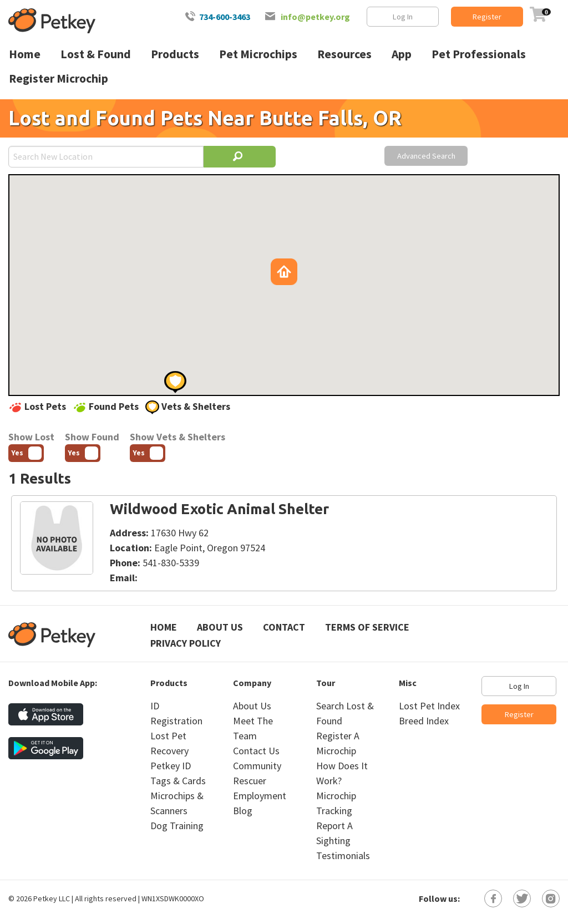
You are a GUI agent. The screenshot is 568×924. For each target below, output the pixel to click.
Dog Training (177, 826)
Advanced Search (426, 156)
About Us (220, 627)
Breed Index (424, 721)
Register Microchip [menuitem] (59, 78)
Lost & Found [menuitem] (96, 54)
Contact (284, 627)
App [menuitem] (402, 54)
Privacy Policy (186, 643)
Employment (260, 796)
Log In (403, 17)
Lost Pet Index (429, 706)
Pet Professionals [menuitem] (479, 54)
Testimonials (343, 856)
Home (164, 627)
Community (257, 766)
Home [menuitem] (25, 54)
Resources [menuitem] (344, 54)
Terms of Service (367, 627)
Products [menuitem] (175, 54)
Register (487, 17)
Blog (243, 811)
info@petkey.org (315, 17)
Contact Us (256, 751)
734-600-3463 (225, 17)
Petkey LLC (52, 898)
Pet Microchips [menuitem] (258, 54)
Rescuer (250, 781)
